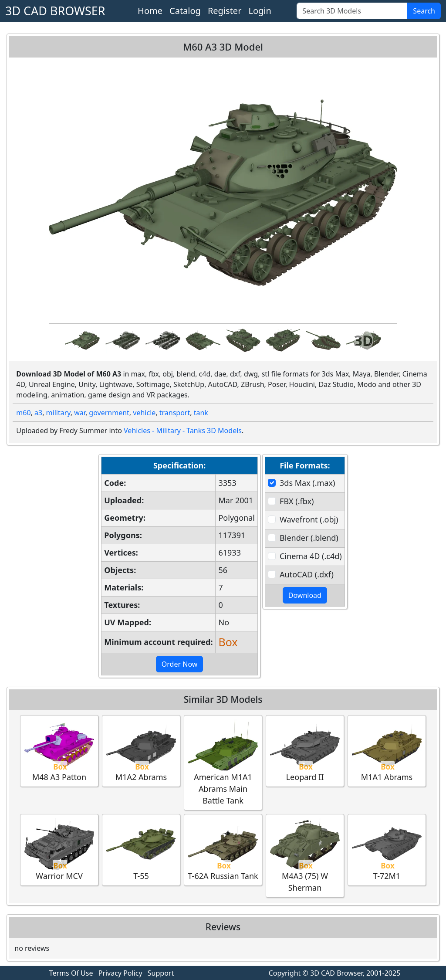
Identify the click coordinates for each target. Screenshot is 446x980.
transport (175, 413)
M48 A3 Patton (59, 751)
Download (305, 595)
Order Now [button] (180, 664)
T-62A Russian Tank (223, 849)
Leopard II (305, 751)
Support (161, 973)
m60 (23, 413)
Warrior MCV (59, 849)
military (58, 413)
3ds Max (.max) (307, 483)
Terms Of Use (71, 973)
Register (225, 11)
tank (201, 413)
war (80, 413)
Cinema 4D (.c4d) (311, 556)
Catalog (185, 11)
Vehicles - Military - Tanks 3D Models (183, 431)
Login (260, 11)
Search (424, 11)
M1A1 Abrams (387, 751)
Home (150, 11)
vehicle (144, 413)
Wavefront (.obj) (309, 519)
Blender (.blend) (309, 538)
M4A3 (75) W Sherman (305, 855)
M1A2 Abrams (141, 751)
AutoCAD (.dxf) (307, 574)
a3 (38, 413)
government (109, 413)
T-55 (141, 849)
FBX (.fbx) (297, 501)
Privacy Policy (120, 973)
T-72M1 (387, 849)
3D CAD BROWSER (55, 11)
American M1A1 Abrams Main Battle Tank (223, 762)
